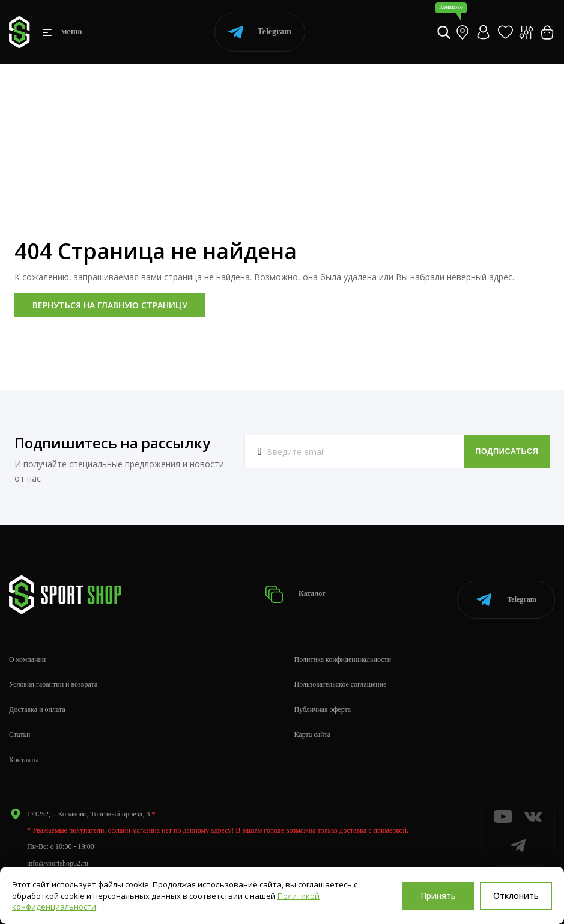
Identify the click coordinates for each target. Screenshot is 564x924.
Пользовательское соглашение (341, 676)
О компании (27, 650)
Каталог (298, 590)
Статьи (20, 726)
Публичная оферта (323, 701)
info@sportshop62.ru (58, 854)
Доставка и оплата (37, 701)
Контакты (24, 751)
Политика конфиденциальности (343, 650)
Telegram (260, 32)
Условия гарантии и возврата (53, 676)
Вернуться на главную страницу (110, 305)
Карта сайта (313, 726)
